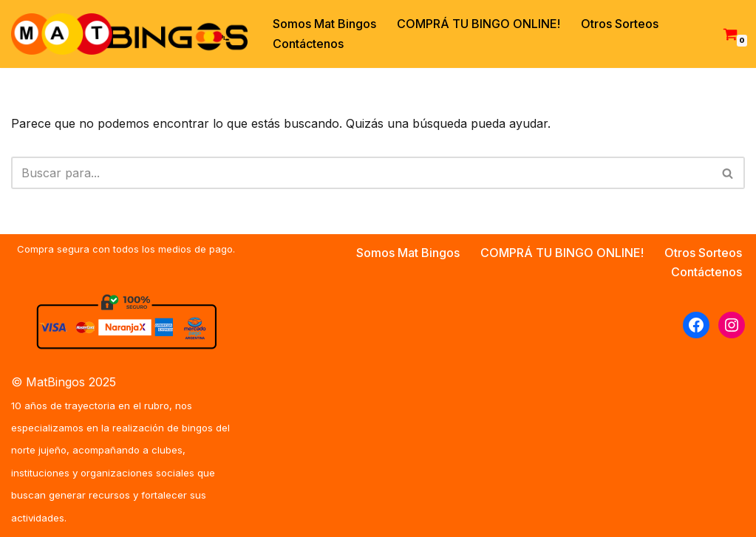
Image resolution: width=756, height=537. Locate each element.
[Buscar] (361, 173)
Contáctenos (308, 44)
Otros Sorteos (620, 24)
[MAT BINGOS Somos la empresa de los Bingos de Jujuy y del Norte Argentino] (129, 34)
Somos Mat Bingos (324, 24)
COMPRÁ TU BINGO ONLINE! (479, 24)
